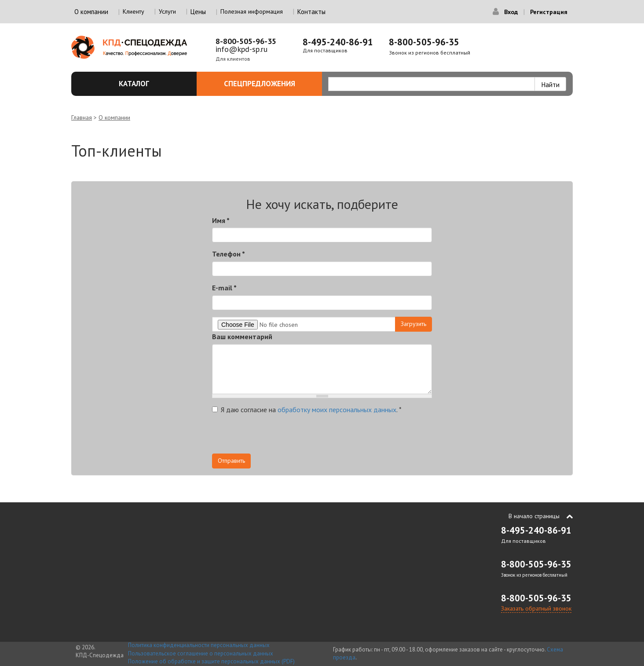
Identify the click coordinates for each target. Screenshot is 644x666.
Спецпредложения (268, 84)
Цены (198, 12)
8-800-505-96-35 (246, 41)
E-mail (224, 288)
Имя (221, 220)
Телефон (229, 254)
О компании (114, 117)
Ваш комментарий (242, 337)
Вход (511, 12)
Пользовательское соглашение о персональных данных (201, 653)
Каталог (153, 84)
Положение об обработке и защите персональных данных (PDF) (211, 661)
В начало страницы (534, 516)
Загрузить (413, 324)
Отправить (231, 461)
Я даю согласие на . (307, 410)
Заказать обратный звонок (536, 608)
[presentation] (279, 436)
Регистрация (549, 12)
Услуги (167, 11)
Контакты (311, 12)
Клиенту (134, 11)
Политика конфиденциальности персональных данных (199, 645)
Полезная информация (252, 11)
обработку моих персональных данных (337, 410)
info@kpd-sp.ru (241, 49)
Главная (82, 117)
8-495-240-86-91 (338, 42)
